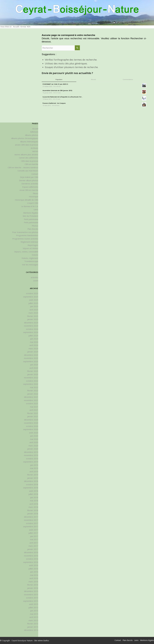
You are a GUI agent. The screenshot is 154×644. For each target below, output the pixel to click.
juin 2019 (34, 465)
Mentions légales (31, 213)
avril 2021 (34, 410)
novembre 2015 (31, 594)
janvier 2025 (33, 319)
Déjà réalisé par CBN (29, 177)
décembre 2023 (31, 355)
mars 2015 (33, 620)
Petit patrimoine (31, 219)
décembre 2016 (31, 552)
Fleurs (35, 193)
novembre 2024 (31, 326)
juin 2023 (34, 365)
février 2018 (33, 510)
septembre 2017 (31, 526)
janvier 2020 (33, 449)
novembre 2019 (31, 455)
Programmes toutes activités (25, 239)
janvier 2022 (33, 394)
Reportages (33, 245)
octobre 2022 (32, 381)
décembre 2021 (31, 397)
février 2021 (33, 413)
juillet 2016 (33, 569)
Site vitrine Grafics (42, 641)
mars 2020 (33, 446)
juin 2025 (34, 306)
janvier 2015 (33, 627)
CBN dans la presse (30, 161)
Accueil (16, 27)
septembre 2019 (31, 462)
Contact (35, 174)
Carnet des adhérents (29, 158)
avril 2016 (34, 578)
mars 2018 (33, 507)
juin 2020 (34, 436)
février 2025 (33, 316)
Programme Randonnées (27, 235)
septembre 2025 (31, 297)
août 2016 (34, 565)
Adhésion (34, 132)
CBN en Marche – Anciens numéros (23, 167)
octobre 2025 (32, 293)
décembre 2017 (31, 517)
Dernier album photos (29, 180)
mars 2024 (33, 348)
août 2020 (34, 433)
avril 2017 (34, 543)
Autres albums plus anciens (26, 154)
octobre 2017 (32, 523)
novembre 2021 (31, 400)
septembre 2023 (31, 361)
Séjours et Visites (30, 248)
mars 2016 (33, 582)
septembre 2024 (31, 332)
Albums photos (32, 135)
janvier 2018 (33, 513)
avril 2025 (34, 310)
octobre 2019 (32, 459)
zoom (36, 281)
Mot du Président (30, 216)
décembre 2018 (31, 481)
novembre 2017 (31, 520)
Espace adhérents (30, 187)
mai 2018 (34, 501)
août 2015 (34, 604)
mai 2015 (34, 614)
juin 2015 (34, 611)
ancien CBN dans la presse (27, 145)
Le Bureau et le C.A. (30, 206)
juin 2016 (34, 572)
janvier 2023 (33, 374)
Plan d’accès (33, 229)
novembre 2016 (31, 556)
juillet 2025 (33, 303)
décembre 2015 (31, 591)
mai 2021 (34, 407)
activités (34, 277)
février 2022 (33, 390)
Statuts (35, 255)
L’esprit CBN (33, 203)
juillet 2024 (33, 336)
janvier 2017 (33, 549)
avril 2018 (34, 504)
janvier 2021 (33, 416)
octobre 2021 (32, 403)
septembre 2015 (31, 601)
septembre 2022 (31, 384)
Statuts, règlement (30, 258)
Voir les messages (30, 265)
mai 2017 (34, 539)
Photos (35, 226)
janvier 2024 (33, 352)
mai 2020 (34, 439)
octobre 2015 (32, 598)
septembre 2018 (31, 488)
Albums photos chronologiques (25, 138)
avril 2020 (34, 442)
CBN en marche (31, 164)
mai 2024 (34, 342)
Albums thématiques (29, 142)
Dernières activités (30, 184)
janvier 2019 (33, 478)
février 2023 (33, 371)
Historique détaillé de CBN (27, 200)
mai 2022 (34, 387)
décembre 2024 (31, 323)
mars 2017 (33, 546)
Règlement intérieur (29, 242)
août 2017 (34, 530)
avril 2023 (34, 368)
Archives (34, 148)
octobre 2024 (32, 329)
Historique (34, 197)
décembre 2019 (31, 452)
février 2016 (33, 585)
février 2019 (33, 475)
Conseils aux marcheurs (28, 171)
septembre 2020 (31, 429)
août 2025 (34, 300)
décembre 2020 (31, 420)
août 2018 (34, 491)
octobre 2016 (32, 559)
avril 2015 (34, 617)
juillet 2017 (33, 533)
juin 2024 (34, 339)
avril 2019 (34, 471)
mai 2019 (34, 468)
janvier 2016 (33, 588)
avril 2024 (34, 345)
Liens (36, 209)
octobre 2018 (32, 484)
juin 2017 (34, 536)
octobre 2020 (32, 426)
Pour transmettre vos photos (25, 232)
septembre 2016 (31, 562)
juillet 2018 (33, 494)
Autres (35, 151)
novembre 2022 (31, 378)
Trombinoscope (31, 261)
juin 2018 (34, 497)
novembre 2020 (31, 423)
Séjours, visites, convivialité (26, 252)
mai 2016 (34, 575)
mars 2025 (33, 313)
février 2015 (33, 624)
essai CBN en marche (29, 190)
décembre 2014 (31, 630)
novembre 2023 (31, 358)
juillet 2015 (33, 607)
